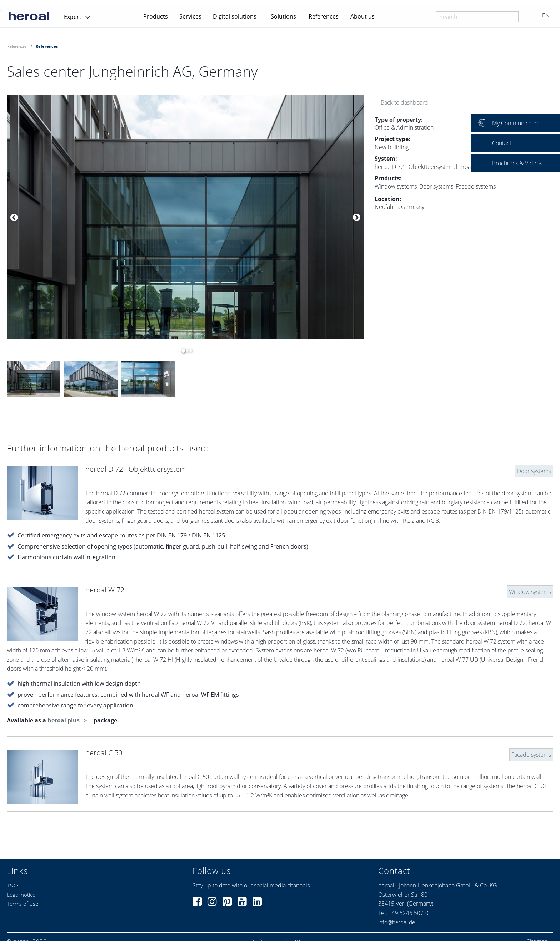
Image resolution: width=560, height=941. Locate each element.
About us (362, 16)
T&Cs (13, 885)
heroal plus (64, 720)
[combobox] (477, 17)
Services (190, 16)
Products (156, 16)
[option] (185, 217)
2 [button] (185, 351)
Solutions (283, 16)
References (324, 16)
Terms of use (22, 904)
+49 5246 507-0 (409, 913)
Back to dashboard (404, 102)
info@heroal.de (397, 922)
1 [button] (182, 351)
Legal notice (21, 895)
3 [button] (189, 351)
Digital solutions (235, 16)
